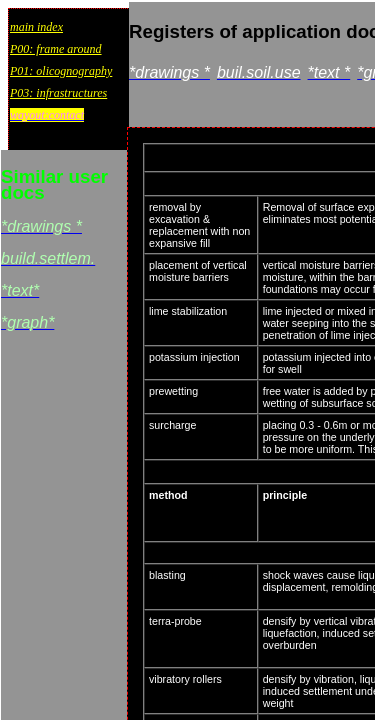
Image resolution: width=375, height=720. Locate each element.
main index (36, 27)
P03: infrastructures (58, 93)
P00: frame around (56, 49)
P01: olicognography (61, 71)
